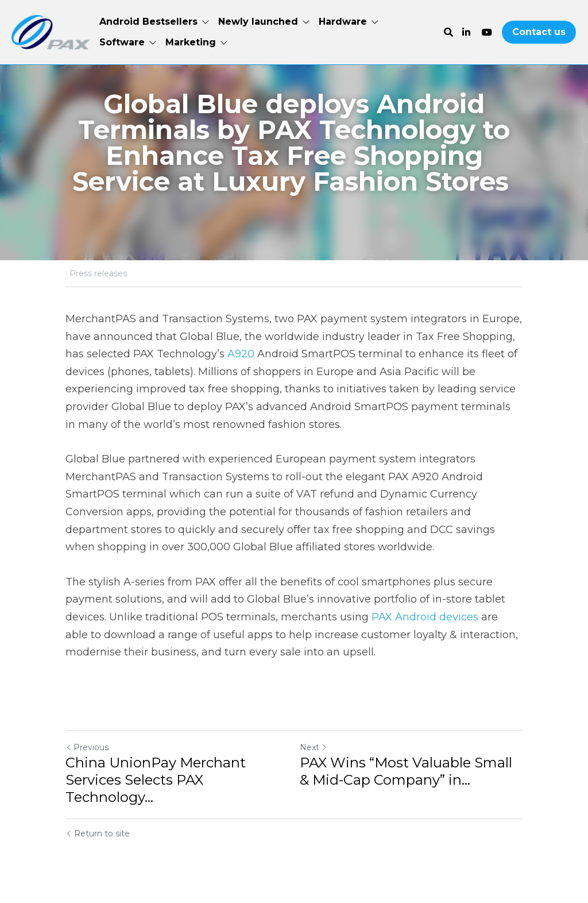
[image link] (51, 31)
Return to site (98, 833)
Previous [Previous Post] (87, 747)
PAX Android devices (425, 617)
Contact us (539, 32)
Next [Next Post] (314, 747)
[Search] (448, 32)
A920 (239, 354)
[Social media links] (466, 32)
